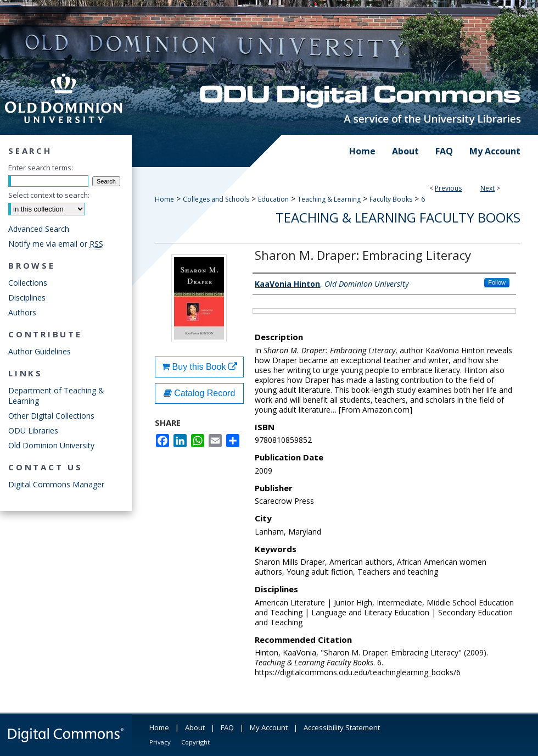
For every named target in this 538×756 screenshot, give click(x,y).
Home (164, 199)
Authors (22, 312)
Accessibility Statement (342, 727)
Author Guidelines (40, 351)
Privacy (160, 742)
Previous (448, 188)
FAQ (227, 727)
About (195, 727)
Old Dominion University (51, 445)
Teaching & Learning (329, 199)
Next (487, 188)
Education (273, 199)
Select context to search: (49, 195)
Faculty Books (391, 199)
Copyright (195, 742)
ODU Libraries (33, 430)
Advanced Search (39, 229)
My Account (269, 727)
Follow (497, 282)
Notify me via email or (56, 244)
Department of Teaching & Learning (56, 396)
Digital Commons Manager (56, 484)
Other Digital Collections (51, 416)
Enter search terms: (41, 168)
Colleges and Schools (216, 199)
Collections (28, 283)
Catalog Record (200, 393)
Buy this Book (199, 367)
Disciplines (27, 298)
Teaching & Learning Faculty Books (398, 217)
